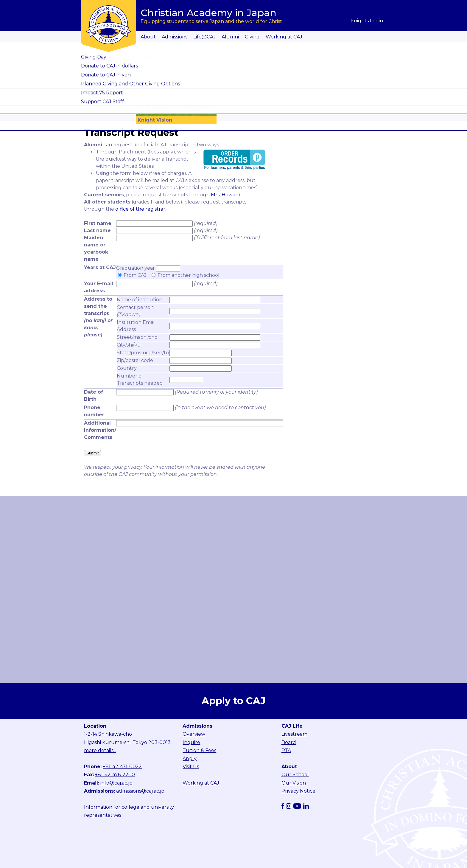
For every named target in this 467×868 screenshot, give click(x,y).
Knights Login (367, 21)
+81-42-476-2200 (115, 775)
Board (289, 742)
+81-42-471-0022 (122, 767)
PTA (286, 750)
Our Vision (294, 783)
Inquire (191, 742)
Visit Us (191, 767)
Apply (190, 758)
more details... (100, 750)
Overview (194, 734)
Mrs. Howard (226, 195)
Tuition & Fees (199, 750)
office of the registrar (140, 209)
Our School (295, 775)
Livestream (294, 734)
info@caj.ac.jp (116, 783)
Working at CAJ (284, 37)
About (148, 37)
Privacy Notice (298, 791)
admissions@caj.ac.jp (140, 791)
